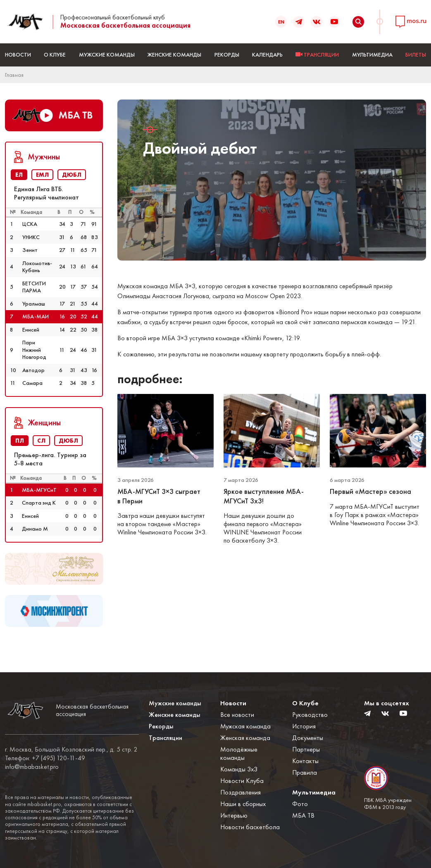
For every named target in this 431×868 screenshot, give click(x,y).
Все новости (237, 715)
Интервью (234, 815)
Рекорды (227, 55)
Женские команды (174, 55)
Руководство (310, 715)
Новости (18, 55)
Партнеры (306, 749)
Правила (305, 772)
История (304, 726)
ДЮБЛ (72, 175)
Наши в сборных (243, 804)
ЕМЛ (42, 175)
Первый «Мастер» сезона (371, 491)
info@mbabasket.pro (32, 767)
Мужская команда (245, 726)
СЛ (41, 441)
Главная (14, 75)
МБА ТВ (303, 815)
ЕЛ (19, 175)
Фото (300, 804)
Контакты (305, 761)
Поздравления (241, 792)
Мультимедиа (372, 55)
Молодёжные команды (239, 753)
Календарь (267, 55)
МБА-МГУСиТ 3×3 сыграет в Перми (159, 496)
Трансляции (165, 738)
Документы (308, 738)
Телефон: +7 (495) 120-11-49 (45, 758)
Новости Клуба (242, 781)
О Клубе (55, 55)
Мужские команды (107, 55)
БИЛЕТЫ (416, 55)
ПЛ (20, 441)
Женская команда (245, 738)
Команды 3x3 (239, 769)
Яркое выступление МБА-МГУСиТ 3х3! (264, 496)
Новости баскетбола (250, 827)
